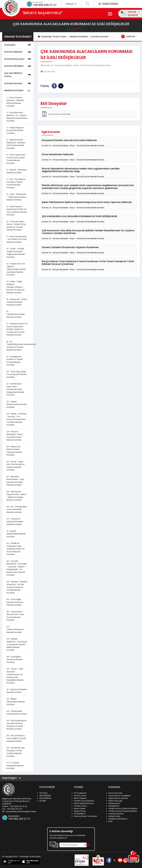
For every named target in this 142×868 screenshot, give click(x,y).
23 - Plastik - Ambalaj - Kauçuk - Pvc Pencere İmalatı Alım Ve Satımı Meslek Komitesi (16, 419)
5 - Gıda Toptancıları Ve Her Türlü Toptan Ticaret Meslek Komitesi (16, 159)
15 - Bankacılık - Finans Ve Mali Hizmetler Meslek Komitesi (17, 302)
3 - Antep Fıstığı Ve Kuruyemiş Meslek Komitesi (15, 130)
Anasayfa (18, 45)
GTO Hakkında (80, 793)
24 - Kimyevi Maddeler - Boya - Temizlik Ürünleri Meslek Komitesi (15, 436)
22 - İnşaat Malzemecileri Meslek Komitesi (17, 404)
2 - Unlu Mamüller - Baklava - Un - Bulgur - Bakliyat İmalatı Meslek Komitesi (17, 117)
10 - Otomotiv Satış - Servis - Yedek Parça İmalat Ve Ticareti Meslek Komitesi (16, 226)
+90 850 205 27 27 (45, 5)
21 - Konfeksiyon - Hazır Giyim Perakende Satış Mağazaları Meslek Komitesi (15, 389)
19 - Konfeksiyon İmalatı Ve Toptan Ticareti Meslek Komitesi (15, 361)
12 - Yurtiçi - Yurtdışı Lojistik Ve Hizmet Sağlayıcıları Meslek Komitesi (16, 253)
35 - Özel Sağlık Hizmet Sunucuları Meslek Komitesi (15, 602)
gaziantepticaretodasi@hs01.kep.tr (21, 811)
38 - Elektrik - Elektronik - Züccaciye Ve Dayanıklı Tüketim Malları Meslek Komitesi (17, 644)
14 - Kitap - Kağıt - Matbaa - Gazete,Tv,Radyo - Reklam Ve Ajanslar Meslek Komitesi (16, 287)
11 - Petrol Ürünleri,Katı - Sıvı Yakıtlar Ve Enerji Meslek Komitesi (17, 239)
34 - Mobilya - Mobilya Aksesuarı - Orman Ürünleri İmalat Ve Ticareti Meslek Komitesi (17, 587)
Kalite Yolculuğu (115, 801)
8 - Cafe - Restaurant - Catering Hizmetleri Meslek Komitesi (16, 197)
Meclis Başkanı (80, 798)
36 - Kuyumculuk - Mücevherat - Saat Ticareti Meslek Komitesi (15, 616)
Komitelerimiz (80, 814)
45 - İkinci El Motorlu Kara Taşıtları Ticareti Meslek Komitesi (16, 738)
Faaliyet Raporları (116, 814)
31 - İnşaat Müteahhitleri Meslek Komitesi (16, 534)
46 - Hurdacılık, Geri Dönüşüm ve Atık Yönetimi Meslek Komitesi (16, 752)
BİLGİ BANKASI (45, 798)
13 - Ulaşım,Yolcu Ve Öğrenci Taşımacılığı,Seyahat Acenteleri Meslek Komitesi (16, 269)
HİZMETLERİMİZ (108, 4)
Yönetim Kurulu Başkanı (84, 801)
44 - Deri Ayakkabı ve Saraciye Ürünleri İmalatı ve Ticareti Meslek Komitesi (17, 725)
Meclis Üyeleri (80, 808)
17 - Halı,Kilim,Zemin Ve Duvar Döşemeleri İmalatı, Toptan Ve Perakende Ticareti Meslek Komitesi (17, 329)
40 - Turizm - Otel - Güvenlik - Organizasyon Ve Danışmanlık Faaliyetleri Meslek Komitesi (15, 676)
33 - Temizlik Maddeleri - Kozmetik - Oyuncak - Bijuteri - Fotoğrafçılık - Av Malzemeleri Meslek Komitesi (17, 568)
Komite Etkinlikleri (18, 66)
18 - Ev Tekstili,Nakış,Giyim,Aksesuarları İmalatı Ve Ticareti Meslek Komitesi (20, 346)
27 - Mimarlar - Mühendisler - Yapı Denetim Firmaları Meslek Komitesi (15, 481)
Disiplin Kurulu (80, 811)
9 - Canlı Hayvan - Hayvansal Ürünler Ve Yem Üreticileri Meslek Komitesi (17, 211)
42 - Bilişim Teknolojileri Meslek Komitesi (16, 702)
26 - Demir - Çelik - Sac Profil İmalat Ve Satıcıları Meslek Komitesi (16, 466)
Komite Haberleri (18, 52)
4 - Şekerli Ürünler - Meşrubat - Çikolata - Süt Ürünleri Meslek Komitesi (17, 144)
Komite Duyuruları (18, 59)
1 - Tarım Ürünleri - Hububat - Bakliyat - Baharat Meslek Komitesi (16, 102)
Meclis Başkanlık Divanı (84, 803)
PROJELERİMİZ (45, 796)
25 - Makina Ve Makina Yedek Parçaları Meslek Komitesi (14, 451)
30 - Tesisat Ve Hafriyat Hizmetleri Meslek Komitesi (15, 522)
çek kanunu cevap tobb (56, 114)
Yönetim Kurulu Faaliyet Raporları (123, 811)
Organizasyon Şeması (118, 798)
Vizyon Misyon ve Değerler (119, 796)
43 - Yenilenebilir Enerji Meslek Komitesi (17, 713)
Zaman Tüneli (80, 796)
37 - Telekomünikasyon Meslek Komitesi (15, 629)
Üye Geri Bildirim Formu (18, 75)
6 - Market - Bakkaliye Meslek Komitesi (17, 171)
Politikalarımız (114, 803)
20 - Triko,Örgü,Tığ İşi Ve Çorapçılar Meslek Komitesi (17, 374)
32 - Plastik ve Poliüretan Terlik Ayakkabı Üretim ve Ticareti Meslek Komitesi (16, 549)
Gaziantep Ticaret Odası (52, 37)
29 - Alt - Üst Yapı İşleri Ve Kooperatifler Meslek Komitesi (17, 509)
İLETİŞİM (43, 801)
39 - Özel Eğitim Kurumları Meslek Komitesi (15, 659)
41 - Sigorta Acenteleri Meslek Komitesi (17, 691)
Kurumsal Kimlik (115, 793)
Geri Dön (128, 37)
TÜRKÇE (71, 4)
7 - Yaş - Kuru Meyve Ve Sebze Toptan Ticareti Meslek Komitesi (16, 183)
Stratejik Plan (114, 806)
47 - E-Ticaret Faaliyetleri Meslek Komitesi (15, 766)
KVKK (110, 821)
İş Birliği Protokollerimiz (118, 819)
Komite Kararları (100, 37)
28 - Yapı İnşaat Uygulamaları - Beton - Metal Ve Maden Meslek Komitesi (16, 496)
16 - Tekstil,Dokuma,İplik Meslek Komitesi (16, 314)
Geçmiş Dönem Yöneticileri (85, 816)
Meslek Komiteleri (79, 37)
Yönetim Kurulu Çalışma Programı (123, 808)
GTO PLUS (44, 793)
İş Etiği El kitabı (114, 816)
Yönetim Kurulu (80, 806)
